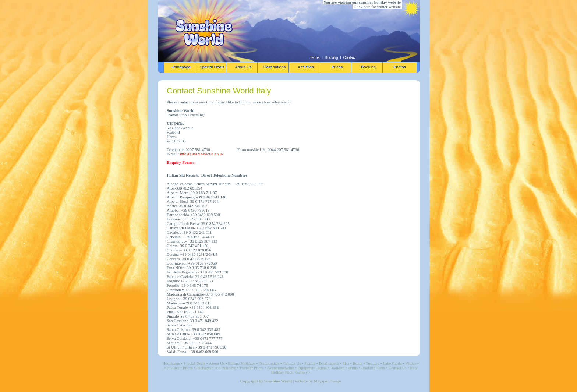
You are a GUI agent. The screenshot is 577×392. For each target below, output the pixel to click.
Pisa (346, 363)
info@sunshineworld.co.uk (202, 154)
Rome (357, 363)
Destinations (329, 363)
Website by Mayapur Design (318, 381)
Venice (411, 363)
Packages (204, 368)
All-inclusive (225, 368)
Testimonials (269, 363)
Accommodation (281, 368)
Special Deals (194, 363)
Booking (332, 58)
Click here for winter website (377, 7)
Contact (350, 58)
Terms (314, 58)
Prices (188, 368)
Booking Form (373, 368)
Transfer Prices (252, 368)
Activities (172, 368)
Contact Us (292, 363)
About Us (217, 363)
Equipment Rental (312, 368)
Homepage (171, 363)
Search (310, 363)
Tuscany (373, 363)
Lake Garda (392, 363)
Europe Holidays (242, 363)
